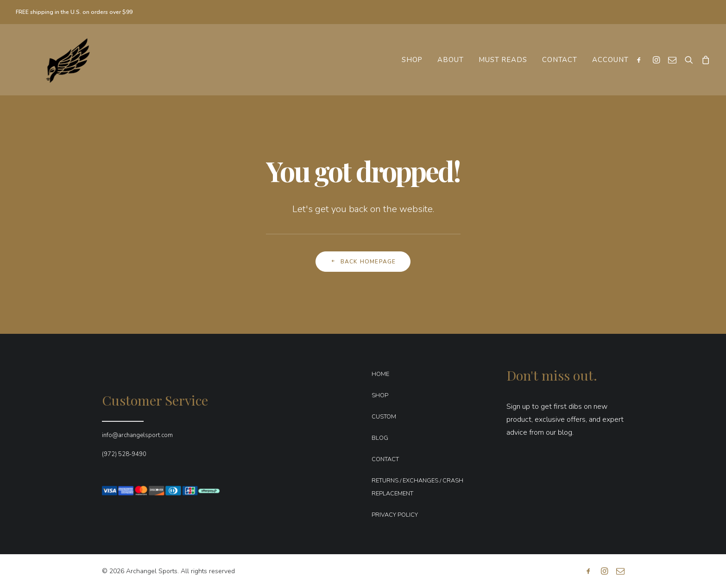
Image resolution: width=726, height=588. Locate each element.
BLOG (380, 438)
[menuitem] (412, 60)
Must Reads (503, 60)
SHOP (380, 395)
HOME (380, 374)
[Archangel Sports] (59, 60)
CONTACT (385, 459)
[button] (641, 60)
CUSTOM (384, 417)
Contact (560, 60)
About (451, 60)
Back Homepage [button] (363, 262)
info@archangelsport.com (137, 435)
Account (610, 60)
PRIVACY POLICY (395, 515)
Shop (412, 60)
